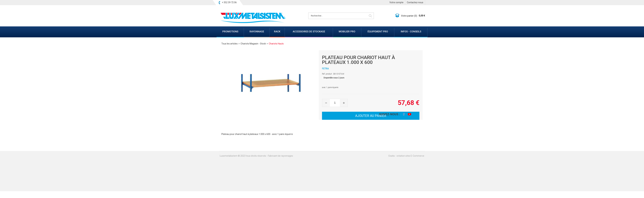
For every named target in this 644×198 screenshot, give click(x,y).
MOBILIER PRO (347, 32)
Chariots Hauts (276, 44)
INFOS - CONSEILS (411, 32)
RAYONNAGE (257, 32)
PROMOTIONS (230, 32)
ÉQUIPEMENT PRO (378, 32)
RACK (277, 32)
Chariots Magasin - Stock (253, 44)
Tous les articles (230, 44)
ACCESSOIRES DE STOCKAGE (309, 32)
